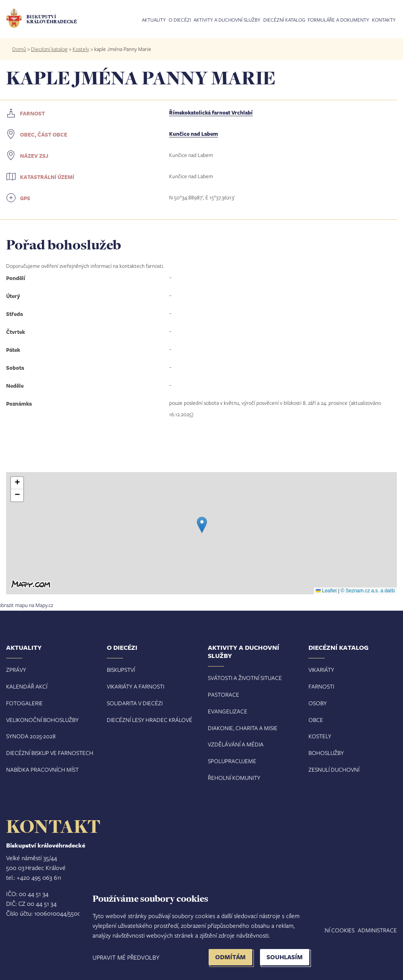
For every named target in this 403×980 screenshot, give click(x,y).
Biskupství (121, 670)
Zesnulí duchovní (334, 769)
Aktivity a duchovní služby (227, 20)
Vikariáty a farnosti (135, 686)
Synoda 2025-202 (29, 736)
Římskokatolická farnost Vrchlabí (211, 113)
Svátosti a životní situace (245, 678)
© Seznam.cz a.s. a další (368, 591)
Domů (19, 49)
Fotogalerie (24, 703)
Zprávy (16, 670)
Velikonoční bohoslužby (42, 720)
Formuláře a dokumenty (338, 20)
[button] (202, 525)
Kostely (81, 49)
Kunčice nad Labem (194, 134)
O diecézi (180, 20)
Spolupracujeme (232, 761)
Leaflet (326, 591)
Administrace (377, 930)
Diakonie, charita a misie (243, 728)
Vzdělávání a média (236, 744)
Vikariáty (321, 670)
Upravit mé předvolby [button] (126, 957)
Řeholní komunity (234, 778)
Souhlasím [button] (285, 957)
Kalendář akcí (27, 686)
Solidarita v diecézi (135, 703)
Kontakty (384, 20)
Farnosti (321, 686)
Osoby (318, 703)
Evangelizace (228, 711)
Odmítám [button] (230, 957)
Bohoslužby (326, 753)
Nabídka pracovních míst (42, 769)
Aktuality (154, 20)
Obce (316, 720)
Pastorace (224, 694)
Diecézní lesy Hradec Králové (150, 720)
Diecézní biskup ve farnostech (50, 753)
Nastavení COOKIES (328, 930)
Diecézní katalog (284, 20)
